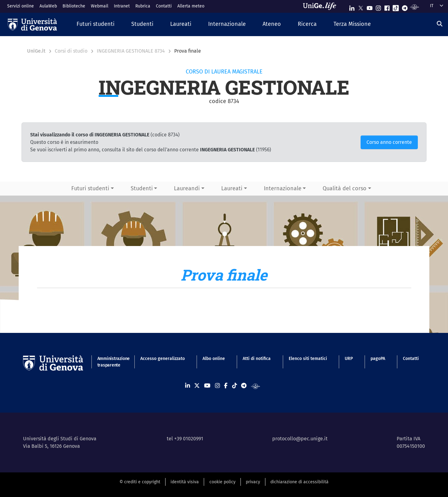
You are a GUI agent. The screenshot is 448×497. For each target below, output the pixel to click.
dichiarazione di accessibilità (299, 482)
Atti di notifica (257, 359)
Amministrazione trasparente (110, 362)
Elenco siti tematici (308, 359)
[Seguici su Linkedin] (352, 7)
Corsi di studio (71, 51)
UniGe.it (36, 51)
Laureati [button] (232, 188)
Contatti (164, 6)
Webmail (100, 6)
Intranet (122, 6)
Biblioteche (74, 6)
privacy (253, 482)
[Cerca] (440, 24)
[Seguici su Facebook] (387, 7)
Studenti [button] (142, 188)
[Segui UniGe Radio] (415, 7)
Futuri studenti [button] (90, 188)
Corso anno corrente (389, 142)
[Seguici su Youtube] (370, 7)
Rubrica (143, 6)
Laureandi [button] (187, 188)
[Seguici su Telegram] (405, 7)
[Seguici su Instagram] (378, 7)
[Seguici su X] (361, 7)
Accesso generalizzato (163, 359)
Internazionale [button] (283, 188)
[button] (96, 24)
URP (349, 359)
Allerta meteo (191, 6)
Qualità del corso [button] (345, 188)
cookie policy (222, 482)
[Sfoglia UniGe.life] (322, 6)
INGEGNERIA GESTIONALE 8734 (131, 51)
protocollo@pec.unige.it (300, 439)
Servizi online (21, 6)
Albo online (214, 359)
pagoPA (378, 359)
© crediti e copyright (140, 482)
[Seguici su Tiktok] (396, 7)
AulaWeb (48, 6)
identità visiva (185, 482)
